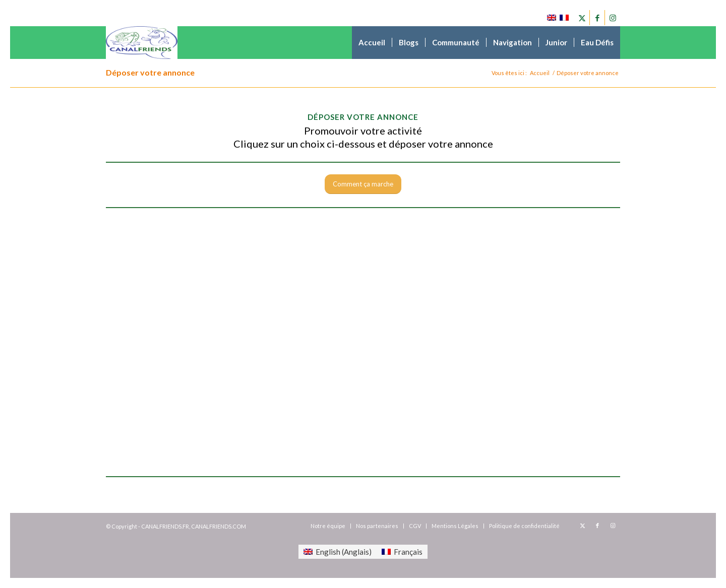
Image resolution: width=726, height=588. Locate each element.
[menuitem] (372, 43)
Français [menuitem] (408, 552)
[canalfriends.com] (142, 43)
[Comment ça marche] (363, 184)
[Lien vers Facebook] (597, 18)
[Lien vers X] (582, 18)
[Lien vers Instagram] (613, 18)
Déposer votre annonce (150, 72)
